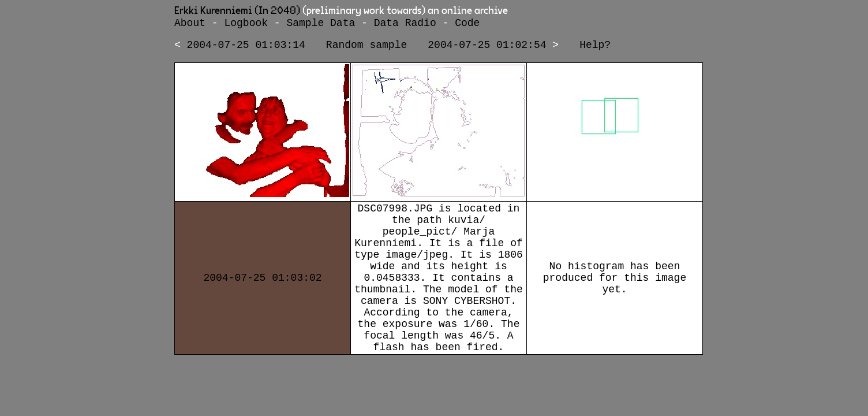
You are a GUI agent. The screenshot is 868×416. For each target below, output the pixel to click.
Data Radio (405, 24)
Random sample (366, 49)
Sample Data (321, 24)
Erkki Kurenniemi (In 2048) (237, 11)
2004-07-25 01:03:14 (246, 49)
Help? (595, 49)
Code (467, 24)
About (190, 24)
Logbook (246, 24)
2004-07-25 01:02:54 (487, 49)
